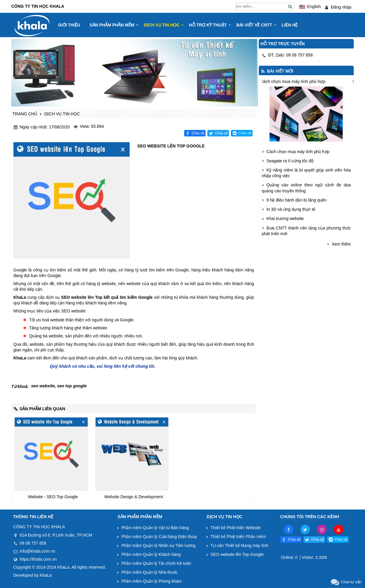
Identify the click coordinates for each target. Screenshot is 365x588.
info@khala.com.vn (37, 551)
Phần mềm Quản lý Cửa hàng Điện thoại (159, 537)
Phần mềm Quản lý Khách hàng (151, 554)
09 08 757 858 (33, 543)
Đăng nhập (341, 7)
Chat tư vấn (351, 582)
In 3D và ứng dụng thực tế (291, 209)
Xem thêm (341, 244)
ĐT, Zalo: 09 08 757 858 (290, 55)
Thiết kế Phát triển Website (236, 528)
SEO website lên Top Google (237, 554)
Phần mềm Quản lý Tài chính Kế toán (156, 563)
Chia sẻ (198, 133)
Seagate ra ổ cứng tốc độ (290, 161)
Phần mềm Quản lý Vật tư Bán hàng (155, 528)
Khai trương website (285, 218)
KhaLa (46, 575)
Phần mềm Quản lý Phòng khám (152, 581)
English (314, 7)
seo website (43, 386)
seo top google (72, 386)
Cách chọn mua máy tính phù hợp (292, 82)
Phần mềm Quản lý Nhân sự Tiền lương (158, 545)
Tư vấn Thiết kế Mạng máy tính (240, 545)
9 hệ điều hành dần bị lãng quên (297, 200)
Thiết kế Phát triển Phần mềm (238, 537)
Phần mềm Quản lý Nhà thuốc (149, 572)
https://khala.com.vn (38, 559)
